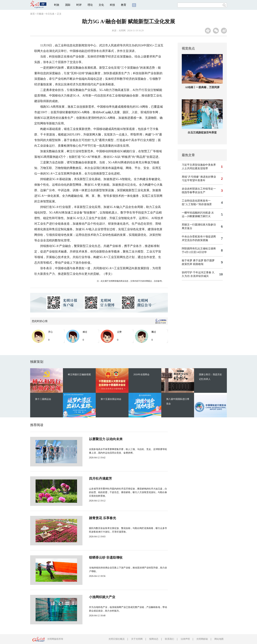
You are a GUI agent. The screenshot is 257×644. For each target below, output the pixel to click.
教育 (124, 5)
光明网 (122, 31)
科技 (112, 5)
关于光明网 (137, 639)
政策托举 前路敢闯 (193, 264)
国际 (68, 5)
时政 (57, 5)
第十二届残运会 (43, 399)
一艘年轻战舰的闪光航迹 (196, 213)
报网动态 (154, 639)
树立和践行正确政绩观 (79, 375)
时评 (79, 5)
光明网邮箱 (202, 639)
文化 (101, 5)
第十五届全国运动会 (111, 399)
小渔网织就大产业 (91, 597)
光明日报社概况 (117, 639)
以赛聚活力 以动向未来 (95, 439)
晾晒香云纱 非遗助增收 (95, 557)
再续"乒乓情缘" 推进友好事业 (199, 177)
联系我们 (169, 639)
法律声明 (185, 639)
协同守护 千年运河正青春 (197, 272)
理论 (90, 5)
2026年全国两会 (141, 375)
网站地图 (219, 639)
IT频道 (40, 14)
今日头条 (50, 14)
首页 (32, 14)
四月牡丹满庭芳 (89, 478)
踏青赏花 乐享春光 (92, 518)
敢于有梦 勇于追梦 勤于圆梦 (198, 260)
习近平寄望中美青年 (194, 180)
